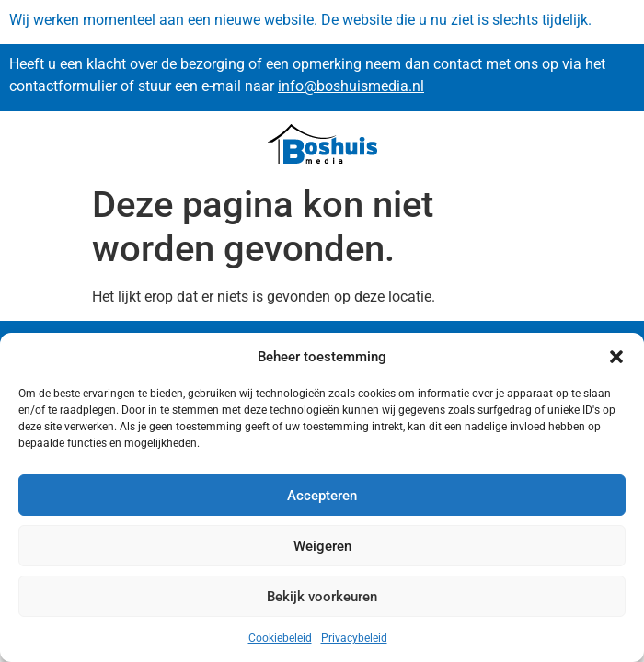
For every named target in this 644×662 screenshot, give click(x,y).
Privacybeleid (354, 638)
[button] (616, 357)
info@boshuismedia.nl (351, 86)
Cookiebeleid (280, 638)
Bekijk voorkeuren (322, 597)
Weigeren (322, 546)
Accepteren (322, 496)
